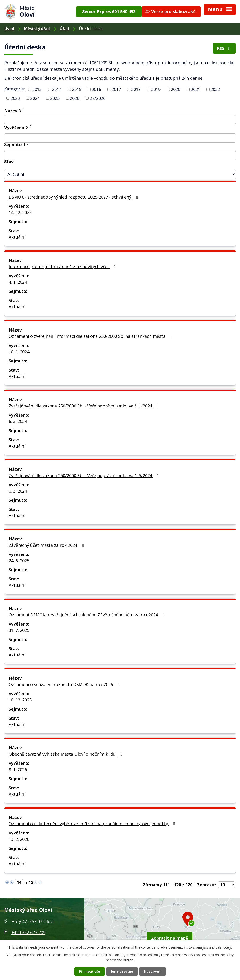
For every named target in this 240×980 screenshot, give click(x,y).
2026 (75, 98)
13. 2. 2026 (19, 839)
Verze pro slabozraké (173, 11)
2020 (176, 89)
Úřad (64, 29)
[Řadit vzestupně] (23, 109)
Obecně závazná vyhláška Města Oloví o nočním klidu (66, 754)
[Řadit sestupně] (23, 110)
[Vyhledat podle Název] (120, 119)
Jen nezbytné (122, 971)
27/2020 (98, 98)
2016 (96, 89)
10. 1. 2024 (19, 352)
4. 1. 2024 (18, 282)
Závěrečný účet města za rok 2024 (47, 545)
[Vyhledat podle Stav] (120, 174)
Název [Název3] (13, 111)
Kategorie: (15, 89)
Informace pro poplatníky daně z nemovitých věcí (63, 267)
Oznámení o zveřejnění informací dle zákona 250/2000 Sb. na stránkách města (91, 336)
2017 (116, 89)
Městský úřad (37, 29)
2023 (15, 98)
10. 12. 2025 (20, 700)
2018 (136, 89)
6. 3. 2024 (18, 421)
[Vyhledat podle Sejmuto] (120, 156)
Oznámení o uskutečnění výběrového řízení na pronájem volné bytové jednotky (93, 824)
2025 (55, 98)
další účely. (224, 947)
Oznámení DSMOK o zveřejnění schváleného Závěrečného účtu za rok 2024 (88, 615)
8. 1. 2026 (18, 769)
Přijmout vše (90, 971)
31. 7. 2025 (19, 630)
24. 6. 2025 (19, 561)
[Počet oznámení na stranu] (226, 885)
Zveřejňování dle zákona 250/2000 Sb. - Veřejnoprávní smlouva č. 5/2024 (85, 475)
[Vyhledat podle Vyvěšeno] (120, 138)
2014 (57, 89)
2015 (77, 89)
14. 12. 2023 (20, 212)
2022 (215, 89)
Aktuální (17, 237)
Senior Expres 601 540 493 (109, 11)
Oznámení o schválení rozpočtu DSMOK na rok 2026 (65, 684)
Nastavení (153, 971)
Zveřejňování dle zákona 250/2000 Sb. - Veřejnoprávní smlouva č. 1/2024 (85, 406)
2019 (156, 89)
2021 (195, 89)
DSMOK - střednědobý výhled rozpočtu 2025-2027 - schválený (74, 197)
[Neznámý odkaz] (7, 882)
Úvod (9, 29)
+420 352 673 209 (28, 932)
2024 (35, 98)
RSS (224, 48)
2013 (37, 89)
